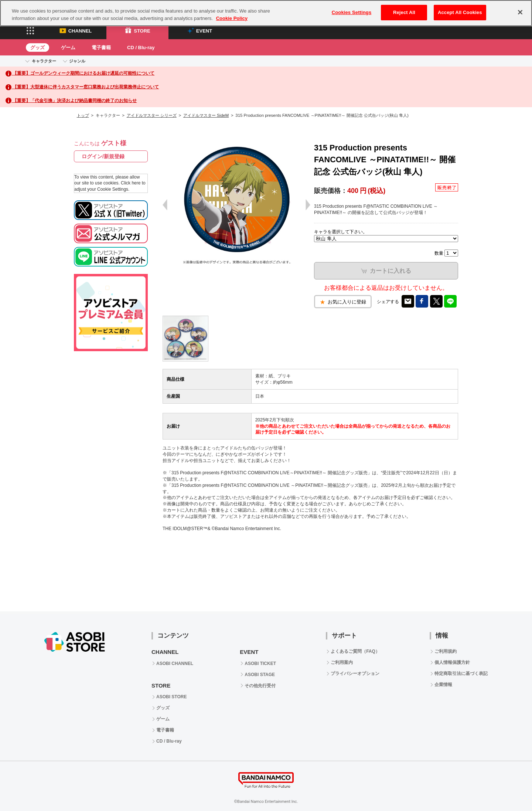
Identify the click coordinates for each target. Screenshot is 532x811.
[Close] (520, 12)
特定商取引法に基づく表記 (461, 673)
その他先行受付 (260, 686)
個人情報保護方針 (452, 662)
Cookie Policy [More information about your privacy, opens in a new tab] (232, 18)
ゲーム (68, 47)
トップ (83, 115)
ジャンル (77, 61)
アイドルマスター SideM (206, 115)
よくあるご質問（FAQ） (355, 651)
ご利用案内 (342, 662)
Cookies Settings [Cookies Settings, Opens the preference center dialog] (352, 12)
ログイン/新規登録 (103, 156)
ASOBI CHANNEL (175, 664)
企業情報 (443, 685)
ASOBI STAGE (260, 675)
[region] (266, 13)
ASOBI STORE (171, 697)
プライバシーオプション (355, 673)
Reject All (404, 12)
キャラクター (44, 61)
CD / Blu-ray (141, 47)
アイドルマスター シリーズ (152, 115)
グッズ (37, 47)
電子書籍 (101, 47)
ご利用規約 (446, 651)
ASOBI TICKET (260, 664)
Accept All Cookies (460, 12)
